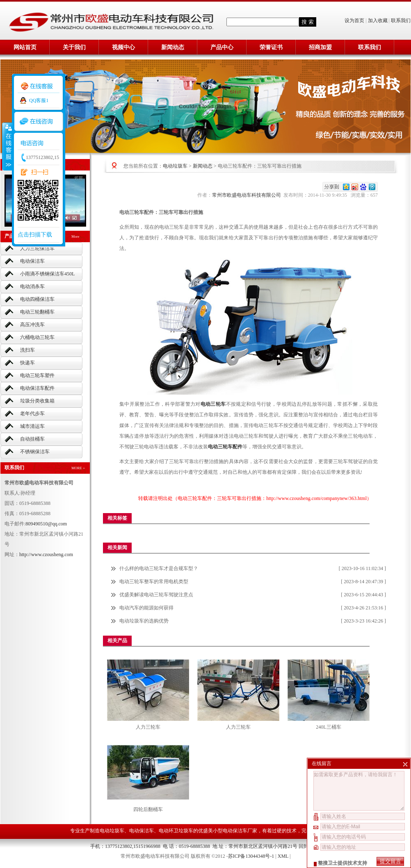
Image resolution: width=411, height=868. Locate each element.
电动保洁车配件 (37, 388)
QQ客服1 (39, 100)
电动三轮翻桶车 (37, 312)
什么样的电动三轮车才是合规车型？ (159, 568)
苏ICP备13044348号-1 (251, 856)
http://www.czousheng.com (46, 554)
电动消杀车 (32, 286)
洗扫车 (27, 350)
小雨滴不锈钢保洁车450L (47, 274)
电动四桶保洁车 (37, 299)
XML (283, 856)
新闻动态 (173, 47)
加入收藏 (378, 20)
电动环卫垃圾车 (176, 831)
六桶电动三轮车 (37, 337)
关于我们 (74, 47)
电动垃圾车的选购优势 (144, 621)
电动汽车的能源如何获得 (146, 608)
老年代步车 (32, 414)
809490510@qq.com (46, 524)
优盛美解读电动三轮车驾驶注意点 (156, 595)
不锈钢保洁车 (35, 452)
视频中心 (123, 47)
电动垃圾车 (175, 166)
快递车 (27, 363)
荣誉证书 (271, 47)
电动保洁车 (32, 261)
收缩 (7, 146)
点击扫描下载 (35, 235)
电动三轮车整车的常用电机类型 (154, 582)
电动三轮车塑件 (37, 375)
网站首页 (25, 47)
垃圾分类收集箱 (37, 401)
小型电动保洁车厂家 (235, 831)
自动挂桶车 (32, 439)
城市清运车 (32, 426)
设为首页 (355, 20)
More (75, 236)
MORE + (78, 468)
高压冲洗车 (32, 325)
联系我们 (401, 20)
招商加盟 (320, 47)
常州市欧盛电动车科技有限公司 (248, 195)
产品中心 (222, 47)
